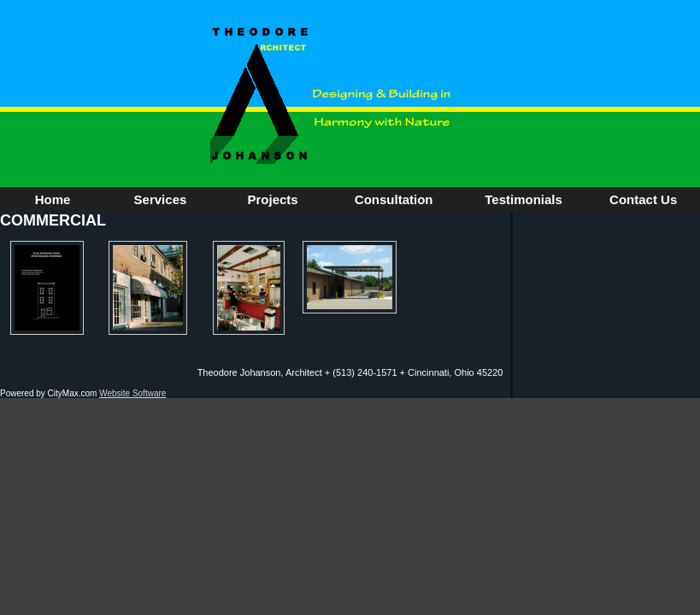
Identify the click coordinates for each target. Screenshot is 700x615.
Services (161, 199)
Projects (273, 199)
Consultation (394, 199)
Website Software (132, 393)
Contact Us (643, 199)
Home (53, 199)
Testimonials (524, 199)
